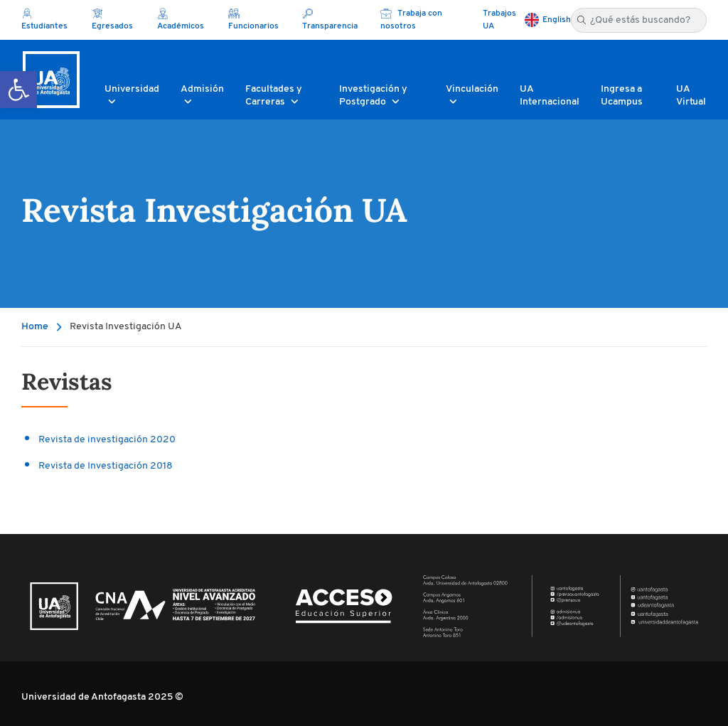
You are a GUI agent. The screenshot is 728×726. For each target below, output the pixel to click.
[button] (18, 90)
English (557, 20)
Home (35, 327)
